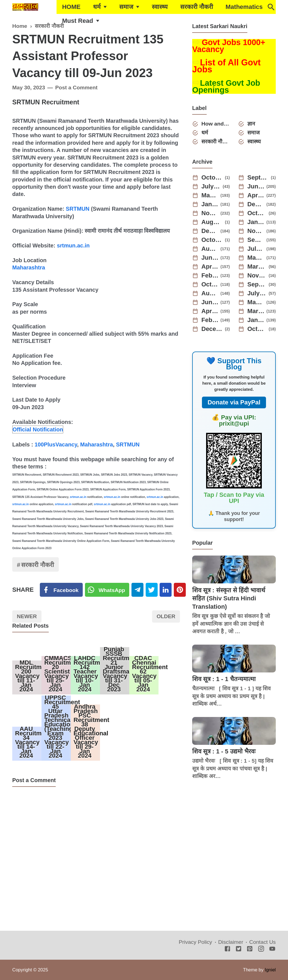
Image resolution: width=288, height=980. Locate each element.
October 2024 (257, 213)
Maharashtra (29, 267)
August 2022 (210, 293)
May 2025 (210, 195)
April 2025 (256, 195)
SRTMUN (78, 209)
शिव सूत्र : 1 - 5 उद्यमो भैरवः (224, 751)
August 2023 (210, 249)
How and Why (216, 124)
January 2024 (256, 222)
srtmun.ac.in (73, 245)
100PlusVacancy (56, 444)
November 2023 (256, 231)
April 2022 (210, 311)
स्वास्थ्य (160, 7)
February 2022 (210, 320)
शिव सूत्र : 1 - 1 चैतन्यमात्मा (224, 679)
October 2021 (257, 329)
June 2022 (210, 302)
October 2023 (212, 240)
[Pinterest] (180, 590)
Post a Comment (76, 88)
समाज (126, 7)
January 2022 (256, 320)
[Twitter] (107, 590)
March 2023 (257, 267)
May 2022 (256, 302)
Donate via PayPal (234, 402)
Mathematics (244, 7)
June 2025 (256, 186)
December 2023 (210, 231)
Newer (27, 616)
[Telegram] (137, 590)
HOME (71, 7)
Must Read (78, 21)
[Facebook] (61, 590)
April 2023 (210, 267)
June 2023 (210, 258)
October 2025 (212, 178)
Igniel (270, 970)
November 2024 (210, 213)
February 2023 (210, 276)
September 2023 (256, 240)
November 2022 (257, 276)
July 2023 (256, 249)
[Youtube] (272, 949)
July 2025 (211, 186)
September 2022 (257, 284)
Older (166, 616)
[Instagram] (261, 949)
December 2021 (212, 329)
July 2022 (257, 293)
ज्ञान (251, 124)
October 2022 (210, 284)
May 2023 (256, 258)
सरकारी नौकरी (197, 7)
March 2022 (256, 311)
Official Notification (38, 429)
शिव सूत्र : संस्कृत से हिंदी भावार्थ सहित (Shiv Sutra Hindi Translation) (229, 598)
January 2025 (210, 204)
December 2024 (256, 204)
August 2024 (212, 222)
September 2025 (258, 178)
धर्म (97, 7)
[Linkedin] (166, 590)
